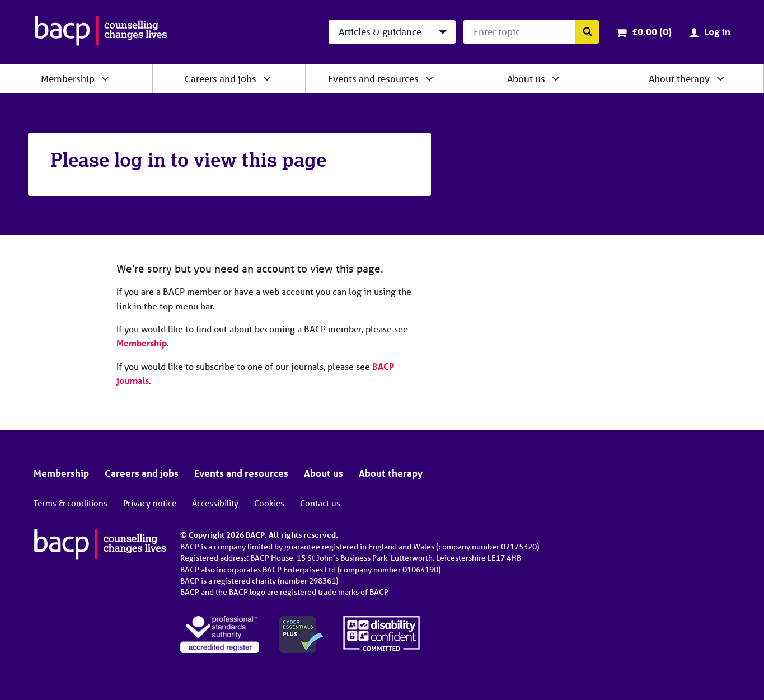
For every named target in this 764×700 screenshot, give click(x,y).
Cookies (269, 503)
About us (526, 79)
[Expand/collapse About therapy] (720, 78)
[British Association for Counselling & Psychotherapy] (101, 32)
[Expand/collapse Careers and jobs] (267, 78)
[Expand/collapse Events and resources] (429, 78)
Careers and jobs (221, 79)
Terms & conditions (71, 503)
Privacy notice (150, 503)
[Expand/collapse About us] (556, 78)
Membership (68, 79)
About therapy (679, 79)
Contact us (320, 503)
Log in (717, 32)
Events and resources (373, 79)
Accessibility (215, 503)
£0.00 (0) (652, 32)
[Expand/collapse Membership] (105, 78)
